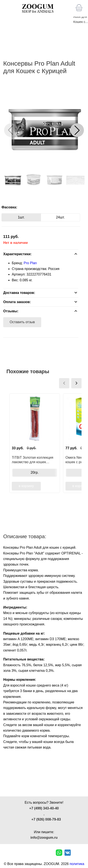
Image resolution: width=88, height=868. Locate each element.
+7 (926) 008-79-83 (46, 819)
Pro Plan (30, 263)
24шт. (60, 217)
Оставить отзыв (22, 322)
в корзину (26, 486)
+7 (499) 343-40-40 (44, 808)
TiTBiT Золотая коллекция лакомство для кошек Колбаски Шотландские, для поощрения (34, 460)
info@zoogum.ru (44, 838)
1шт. (21, 217)
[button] (77, 130)
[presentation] (64, 383)
